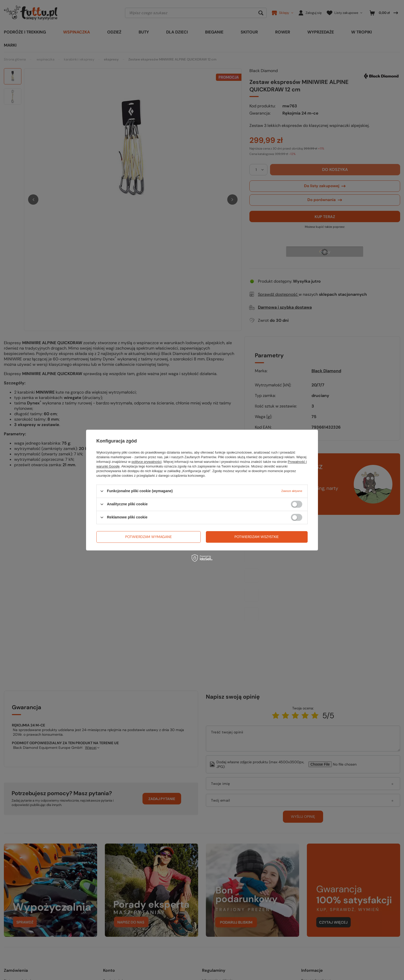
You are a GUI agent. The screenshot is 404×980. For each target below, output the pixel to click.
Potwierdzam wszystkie (257, 537)
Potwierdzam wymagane (149, 537)
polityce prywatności (147, 462)
